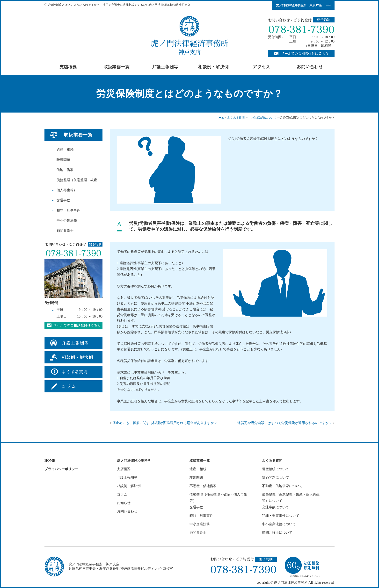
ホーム (220, 118)
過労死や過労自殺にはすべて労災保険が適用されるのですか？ (285, 423)
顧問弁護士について (277, 533)
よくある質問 (236, 118)
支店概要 (124, 469)
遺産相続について (276, 469)
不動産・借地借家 (203, 486)
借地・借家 (65, 170)
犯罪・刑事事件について (281, 516)
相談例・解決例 (129, 486)
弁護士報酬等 (127, 478)
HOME (50, 461)
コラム (122, 494)
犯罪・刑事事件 (68, 210)
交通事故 (63, 200)
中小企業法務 (67, 221)
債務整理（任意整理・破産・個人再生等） (79, 185)
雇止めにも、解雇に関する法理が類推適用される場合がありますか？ (165, 423)
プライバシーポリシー (61, 469)
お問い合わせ (127, 511)
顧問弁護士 (65, 231)
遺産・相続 (65, 150)
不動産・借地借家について (282, 486)
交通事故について (276, 507)
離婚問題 (63, 160)
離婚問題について (276, 478)
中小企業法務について (262, 118)
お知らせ (124, 503)
